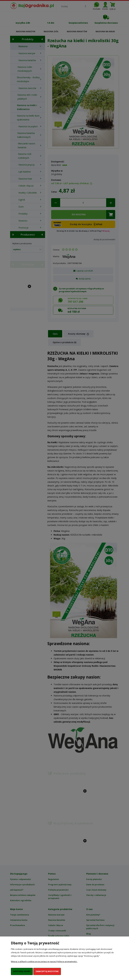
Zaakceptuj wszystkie (47, 971)
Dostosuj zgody (22, 971)
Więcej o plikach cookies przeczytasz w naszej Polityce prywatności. (44, 961)
